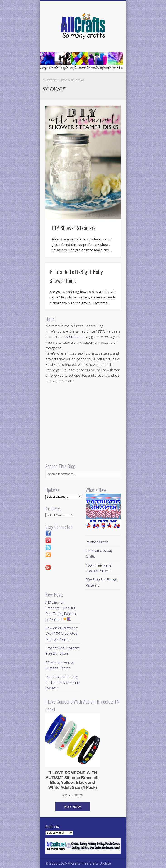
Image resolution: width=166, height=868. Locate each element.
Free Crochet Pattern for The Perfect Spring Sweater (62, 682)
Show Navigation (110, 41)
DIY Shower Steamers (74, 228)
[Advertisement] (83, 424)
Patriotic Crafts (97, 542)
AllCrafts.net (75, 337)
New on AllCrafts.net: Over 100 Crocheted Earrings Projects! (62, 633)
